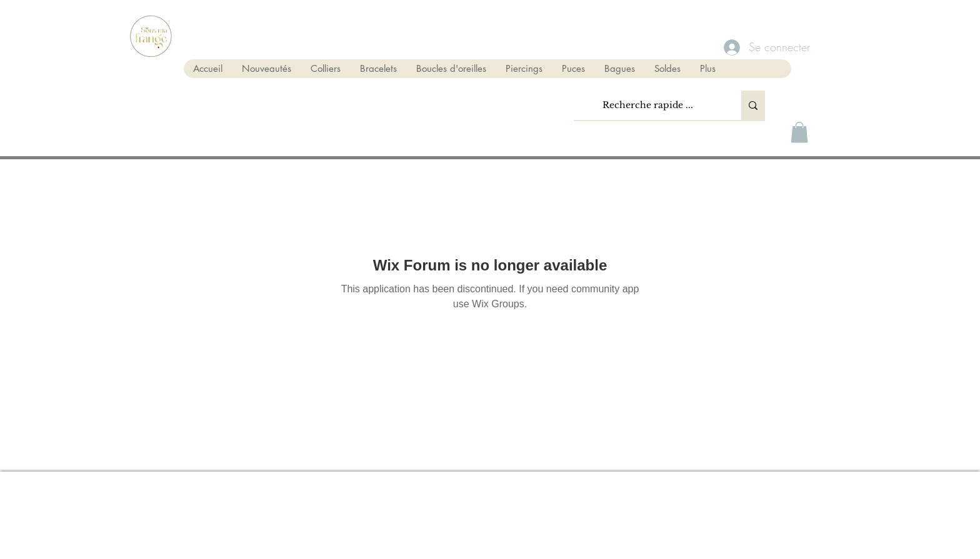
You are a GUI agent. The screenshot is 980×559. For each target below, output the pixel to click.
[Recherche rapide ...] (647, 105)
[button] (799, 132)
